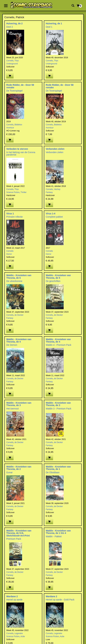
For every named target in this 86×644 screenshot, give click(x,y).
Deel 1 (49, 27)
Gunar (9, 472)
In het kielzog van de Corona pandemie (21, 153)
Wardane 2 (12, 596)
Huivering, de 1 (54, 23)
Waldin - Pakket (54, 536)
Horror (9, 254)
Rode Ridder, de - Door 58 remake (20, 86)
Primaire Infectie (14, 217)
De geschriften (53, 281)
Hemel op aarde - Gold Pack (60, 600)
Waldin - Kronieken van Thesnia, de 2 (19, 468)
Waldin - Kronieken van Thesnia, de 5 (58, 276)
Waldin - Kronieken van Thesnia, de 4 (19, 340)
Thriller (24, 192)
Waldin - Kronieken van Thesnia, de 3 (19, 404)
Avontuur (10, 128)
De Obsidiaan (53, 472)
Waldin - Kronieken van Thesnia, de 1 (58, 468)
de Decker (19, 315)
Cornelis (10, 61)
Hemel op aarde (14, 600)
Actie (23, 636)
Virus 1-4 (51, 214)
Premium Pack (14, 539)
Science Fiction (13, 192)
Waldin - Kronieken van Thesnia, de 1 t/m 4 (58, 532)
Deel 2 (10, 27)
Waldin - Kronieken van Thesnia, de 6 (19, 276)
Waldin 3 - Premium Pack (59, 409)
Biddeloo (18, 125)
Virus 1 (10, 214)
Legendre (19, 633)
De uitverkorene (14, 281)
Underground (12, 64)
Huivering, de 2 (14, 23)
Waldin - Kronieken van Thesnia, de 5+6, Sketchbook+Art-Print (19, 533)
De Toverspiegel (14, 91)
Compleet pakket (54, 217)
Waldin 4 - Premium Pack (59, 345)
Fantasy (49, 192)
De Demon (12, 345)
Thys (17, 61)
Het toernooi (12, 409)
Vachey (57, 189)
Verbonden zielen (55, 149)
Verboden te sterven (17, 149)
